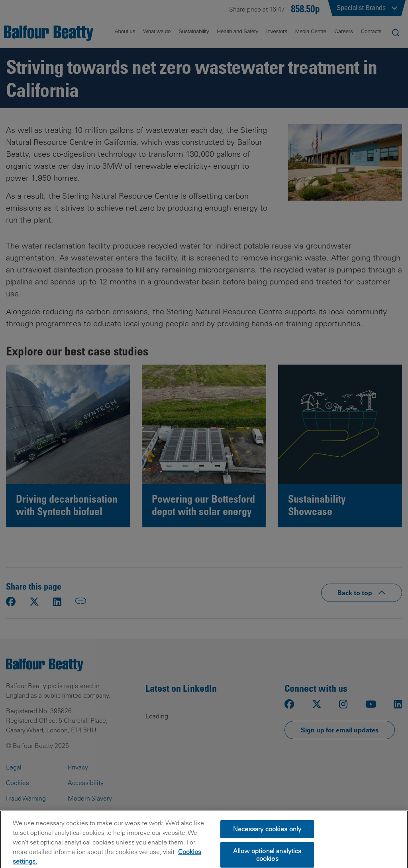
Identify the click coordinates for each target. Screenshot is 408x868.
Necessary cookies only (267, 846)
